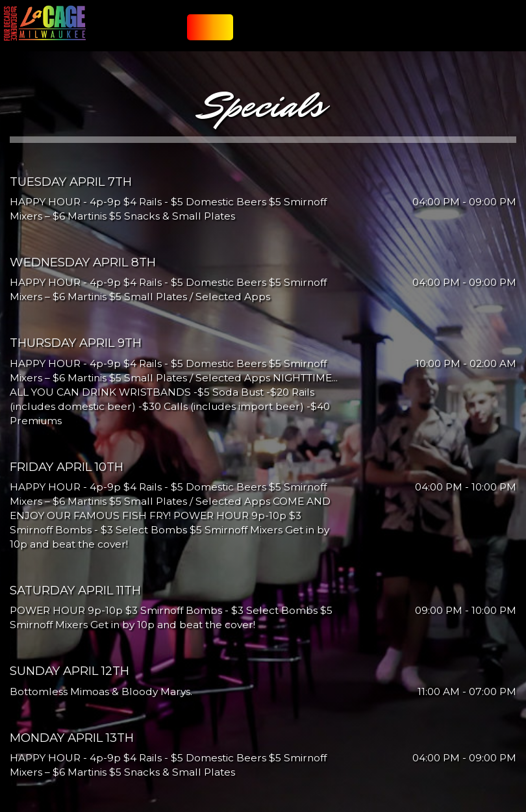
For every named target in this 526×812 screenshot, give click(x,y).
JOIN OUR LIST (205, 32)
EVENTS (326, 32)
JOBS (413, 32)
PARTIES (353, 32)
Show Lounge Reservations (471, 32)
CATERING (296, 32)
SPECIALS (264, 32)
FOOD (238, 32)
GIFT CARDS (385, 32)
